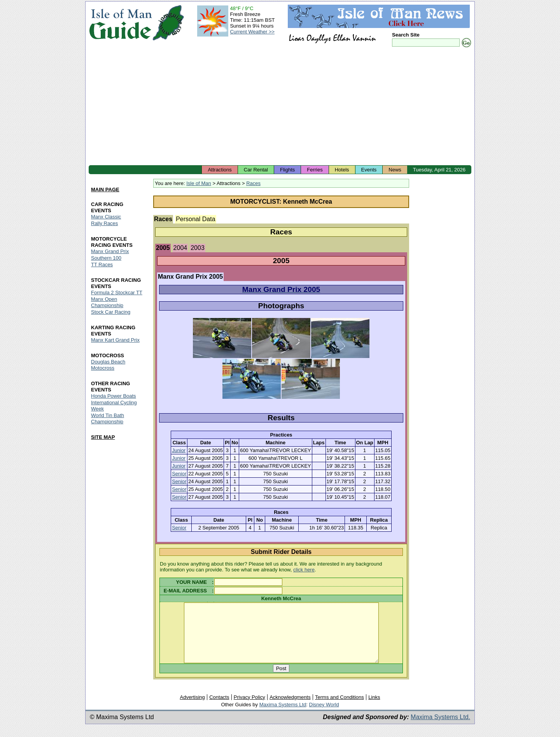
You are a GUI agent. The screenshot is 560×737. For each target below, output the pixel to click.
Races (253, 183)
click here (304, 570)
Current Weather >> (252, 32)
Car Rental (256, 170)
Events (369, 170)
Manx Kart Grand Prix (115, 340)
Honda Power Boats (114, 396)
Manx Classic (106, 217)
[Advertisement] (280, 107)
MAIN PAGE (105, 189)
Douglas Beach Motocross (108, 365)
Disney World (324, 716)
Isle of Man (199, 183)
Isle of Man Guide (120, 23)
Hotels (342, 170)
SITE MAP (103, 437)
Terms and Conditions (339, 709)
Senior (179, 474)
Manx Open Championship (107, 302)
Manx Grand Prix (110, 252)
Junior (179, 450)
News (395, 170)
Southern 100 (106, 258)
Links (374, 709)
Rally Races (104, 224)
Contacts (219, 709)
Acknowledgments (290, 709)
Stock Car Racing (111, 312)
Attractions (220, 170)
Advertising (192, 709)
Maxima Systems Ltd (283, 716)
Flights (287, 170)
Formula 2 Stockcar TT (117, 293)
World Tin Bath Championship (108, 418)
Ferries (315, 170)
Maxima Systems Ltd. (440, 729)
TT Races (102, 265)
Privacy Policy (249, 709)
